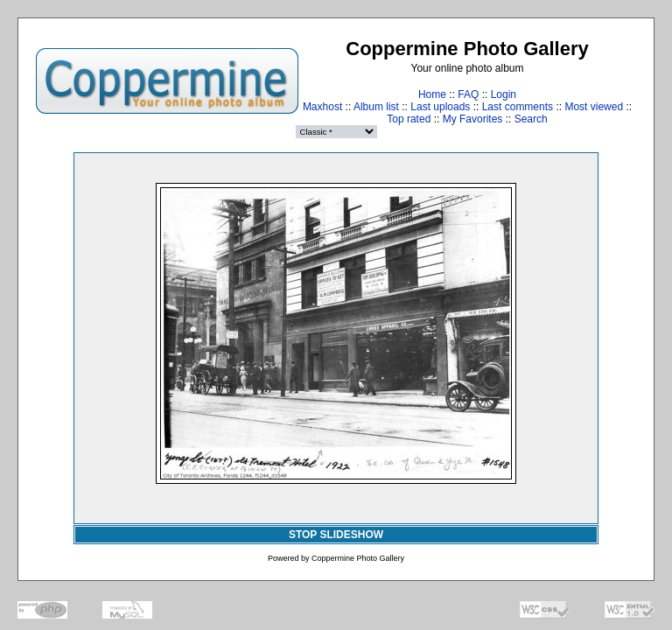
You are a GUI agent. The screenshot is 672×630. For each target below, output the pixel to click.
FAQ (468, 94)
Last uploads (440, 107)
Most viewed (594, 107)
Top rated (409, 119)
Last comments (518, 107)
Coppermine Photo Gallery (358, 558)
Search (531, 119)
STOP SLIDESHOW (336, 535)
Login (504, 94)
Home (432, 94)
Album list (376, 107)
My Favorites (473, 119)
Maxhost (322, 107)
